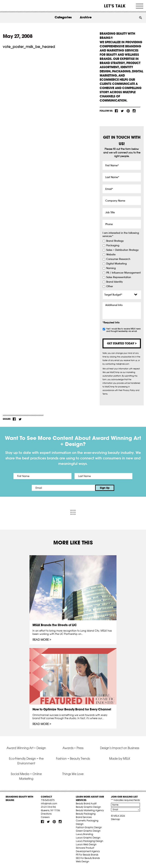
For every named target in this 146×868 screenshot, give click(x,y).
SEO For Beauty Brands (88, 858)
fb (116, 111)
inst (134, 111)
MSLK (17, 6)
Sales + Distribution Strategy (122, 250)
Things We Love (73, 774)
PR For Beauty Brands (87, 855)
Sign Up (105, 488)
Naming (111, 268)
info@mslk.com (49, 803)
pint (128, 111)
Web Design (82, 861)
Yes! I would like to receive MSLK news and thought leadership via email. (123, 330)
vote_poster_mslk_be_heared (29, 47)
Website (111, 255)
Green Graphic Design (88, 831)
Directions (46, 814)
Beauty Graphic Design (88, 807)
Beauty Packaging (86, 814)
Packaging (113, 246)
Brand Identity (115, 282)
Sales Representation (119, 277)
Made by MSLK (120, 759)
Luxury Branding (84, 834)
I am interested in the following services (121, 235)
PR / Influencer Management (123, 273)
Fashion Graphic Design (89, 827)
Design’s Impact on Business (120, 748)
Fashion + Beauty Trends (73, 759)
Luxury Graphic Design (88, 838)
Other (110, 286)
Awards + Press (73, 748)
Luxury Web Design (86, 844)
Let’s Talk (115, 6)
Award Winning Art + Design (26, 748)
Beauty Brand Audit (86, 803)
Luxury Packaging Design (89, 841)
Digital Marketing (116, 264)
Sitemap (115, 819)
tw (122, 111)
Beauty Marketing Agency (90, 810)
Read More (41, 640)
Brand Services (84, 817)
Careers (45, 817)
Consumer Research (118, 259)
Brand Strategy (115, 241)
